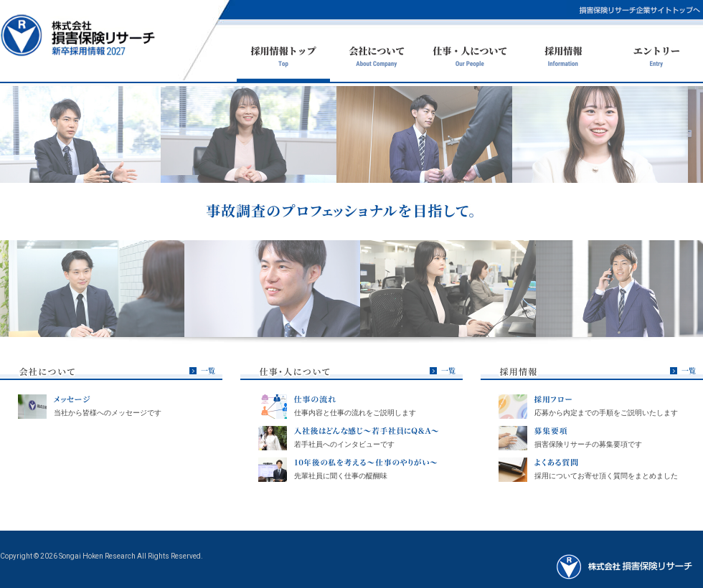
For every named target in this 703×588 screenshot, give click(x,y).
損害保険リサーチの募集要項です (588, 444)
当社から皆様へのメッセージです (108, 413)
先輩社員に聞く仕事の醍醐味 (341, 476)
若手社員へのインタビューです (344, 444)
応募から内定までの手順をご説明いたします (606, 413)
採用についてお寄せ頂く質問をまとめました (606, 476)
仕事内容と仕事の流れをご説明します (355, 413)
